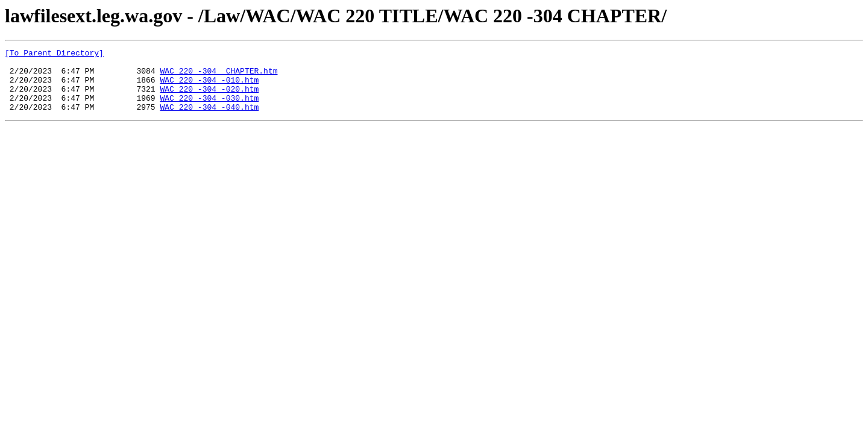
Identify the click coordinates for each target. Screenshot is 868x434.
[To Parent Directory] (54, 54)
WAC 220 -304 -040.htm (209, 119)
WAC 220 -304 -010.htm (209, 87)
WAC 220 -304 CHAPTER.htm (219, 76)
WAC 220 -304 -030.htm (209, 108)
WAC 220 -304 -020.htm (209, 98)
